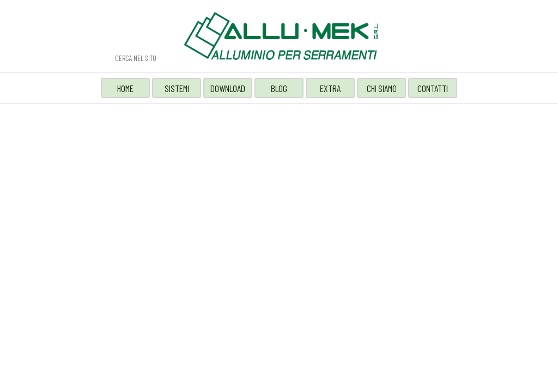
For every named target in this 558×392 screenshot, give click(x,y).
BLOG (279, 88)
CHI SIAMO (382, 88)
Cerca (91, 58)
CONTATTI (433, 88)
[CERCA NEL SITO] (153, 58)
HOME (125, 88)
